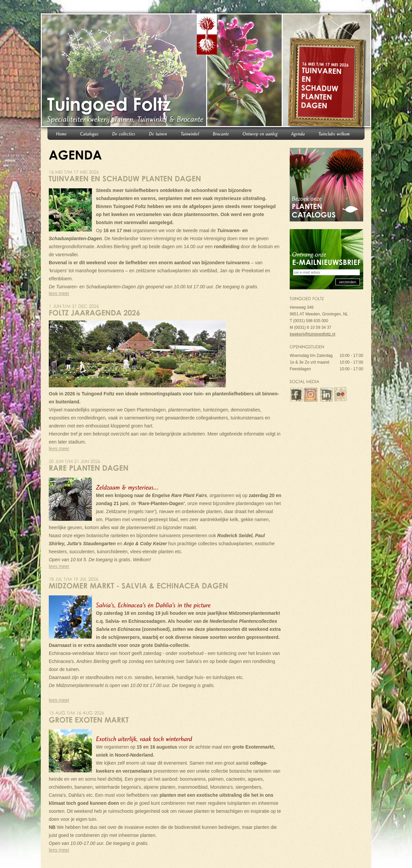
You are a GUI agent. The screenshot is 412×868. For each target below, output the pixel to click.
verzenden (348, 282)
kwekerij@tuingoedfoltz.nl (312, 334)
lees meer (59, 293)
